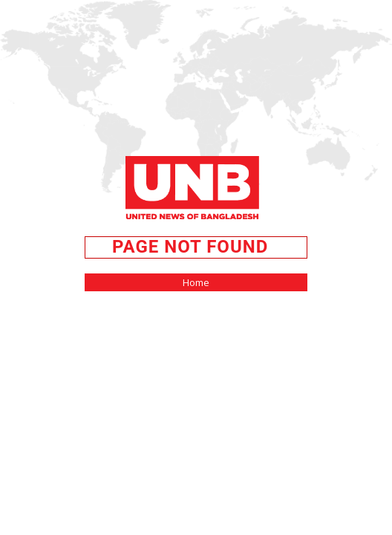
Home (196, 282)
